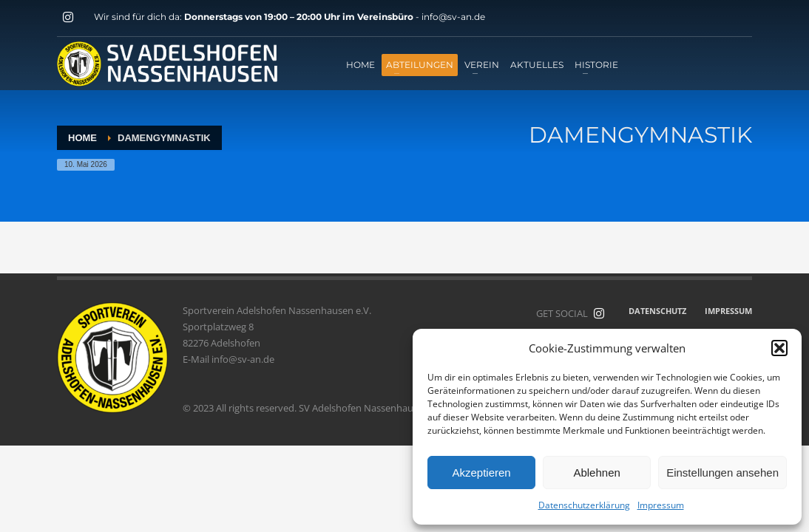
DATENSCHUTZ (657, 311)
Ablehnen (596, 473)
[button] (779, 348)
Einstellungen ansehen (722, 473)
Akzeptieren (481, 473)
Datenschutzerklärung (584, 505)
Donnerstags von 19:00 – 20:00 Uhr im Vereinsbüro (300, 17)
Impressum (661, 505)
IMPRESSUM (728, 311)
